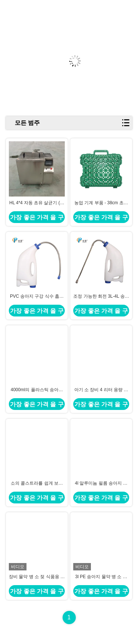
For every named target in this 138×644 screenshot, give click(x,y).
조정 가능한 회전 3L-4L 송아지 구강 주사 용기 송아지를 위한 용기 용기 (101, 297)
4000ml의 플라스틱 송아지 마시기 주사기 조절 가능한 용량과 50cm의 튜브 (37, 390)
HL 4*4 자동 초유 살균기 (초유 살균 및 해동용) (37, 203)
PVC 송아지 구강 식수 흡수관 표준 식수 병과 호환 (37, 297)
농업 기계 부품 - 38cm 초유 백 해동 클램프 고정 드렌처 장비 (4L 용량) (101, 203)
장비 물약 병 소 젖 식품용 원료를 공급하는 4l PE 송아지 (37, 577)
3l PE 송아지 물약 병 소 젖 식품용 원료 (101, 577)
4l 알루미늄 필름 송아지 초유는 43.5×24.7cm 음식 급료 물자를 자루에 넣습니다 (101, 484)
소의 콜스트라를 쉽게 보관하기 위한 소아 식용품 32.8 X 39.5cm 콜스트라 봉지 (37, 484)
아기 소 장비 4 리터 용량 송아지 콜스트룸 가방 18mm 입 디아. (101, 390)
